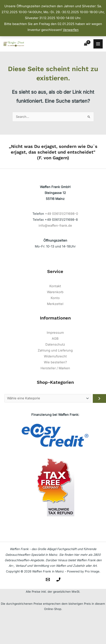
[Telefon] (58, 579)
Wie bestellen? (55, 362)
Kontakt (55, 286)
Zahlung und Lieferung (55, 350)
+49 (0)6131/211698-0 (61, 214)
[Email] (48, 579)
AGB (55, 339)
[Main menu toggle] (98, 44)
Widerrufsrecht (55, 356)
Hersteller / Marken (55, 368)
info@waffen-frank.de (55, 226)
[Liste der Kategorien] (48, 398)
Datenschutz (55, 344)
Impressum (55, 333)
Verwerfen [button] (71, 30)
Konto (55, 298)
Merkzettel (55, 304)
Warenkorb (55, 292)
